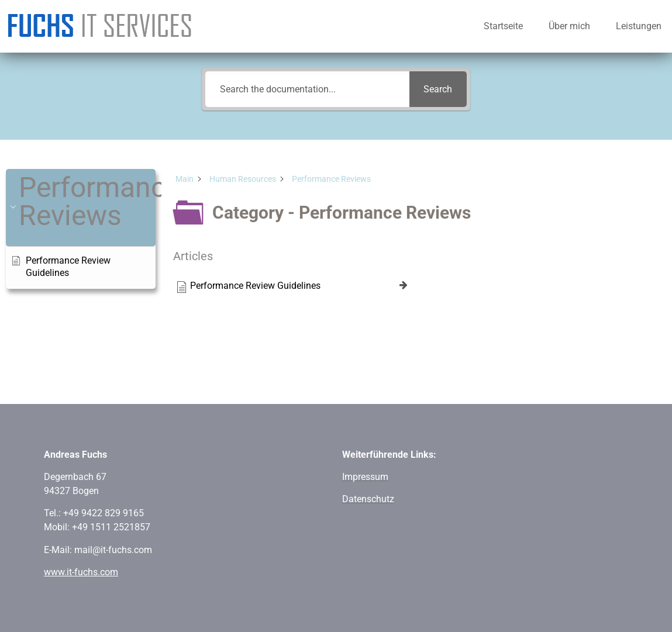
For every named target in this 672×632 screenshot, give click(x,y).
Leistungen (639, 26)
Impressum (365, 477)
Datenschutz (368, 499)
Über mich (569, 26)
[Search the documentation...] (307, 89)
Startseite (503, 26)
